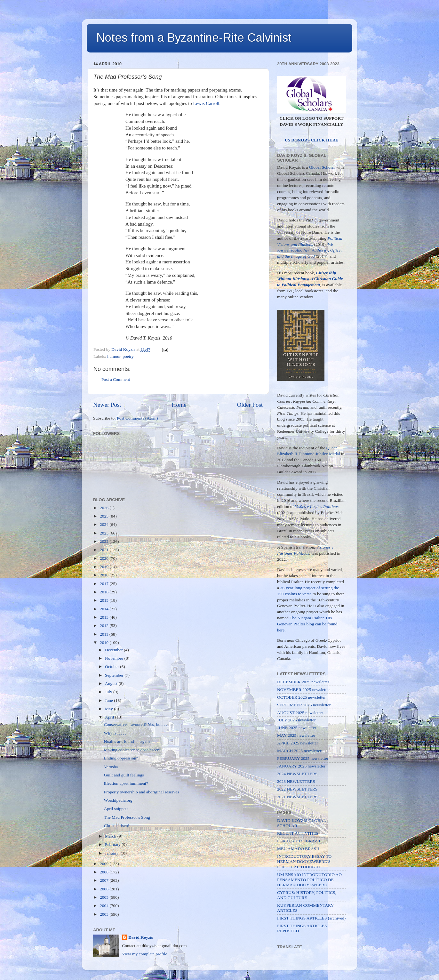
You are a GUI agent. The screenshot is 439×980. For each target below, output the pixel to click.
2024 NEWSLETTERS (297, 774)
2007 (105, 880)
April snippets (116, 809)
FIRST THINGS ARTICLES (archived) (311, 918)
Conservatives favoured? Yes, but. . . (136, 724)
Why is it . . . (115, 733)
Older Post (250, 405)
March (111, 836)
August (112, 683)
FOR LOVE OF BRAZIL (299, 841)
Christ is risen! (117, 826)
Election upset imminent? (126, 783)
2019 (105, 567)
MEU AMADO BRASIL (299, 849)
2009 (105, 864)
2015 (105, 600)
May (109, 709)
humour (114, 356)
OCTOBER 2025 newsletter (301, 697)
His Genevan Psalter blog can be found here (307, 624)
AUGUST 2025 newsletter (300, 713)
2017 (105, 584)
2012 (105, 626)
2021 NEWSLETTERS (297, 797)
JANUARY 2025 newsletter (301, 766)
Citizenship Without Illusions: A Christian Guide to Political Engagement (310, 279)
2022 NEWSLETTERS (297, 789)
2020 (105, 558)
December (114, 650)
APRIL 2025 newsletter (298, 743)
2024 (105, 524)
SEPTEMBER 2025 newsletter (304, 705)
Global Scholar (322, 167)
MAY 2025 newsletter (296, 735)
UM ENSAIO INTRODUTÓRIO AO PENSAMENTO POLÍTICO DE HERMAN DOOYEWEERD (309, 880)
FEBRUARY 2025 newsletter (303, 758)
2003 (105, 914)
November (115, 658)
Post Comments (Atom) (137, 418)
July (109, 692)
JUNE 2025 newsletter (297, 728)
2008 (105, 872)
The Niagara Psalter (307, 618)
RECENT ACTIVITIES (298, 833)
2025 (105, 516)
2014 (105, 609)
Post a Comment (116, 379)
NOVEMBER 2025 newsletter (303, 690)
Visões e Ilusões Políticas (317, 506)
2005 (105, 897)
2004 (105, 906)
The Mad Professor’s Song (127, 817)
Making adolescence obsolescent (132, 750)
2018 (105, 575)
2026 (105, 508)
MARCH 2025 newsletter (299, 751)
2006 (105, 889)
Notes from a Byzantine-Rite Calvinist (194, 38)
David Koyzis (141, 937)
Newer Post (107, 405)
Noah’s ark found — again (127, 741)
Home (179, 405)
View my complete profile (144, 954)
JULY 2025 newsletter (296, 720)
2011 (105, 634)
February (113, 844)
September (115, 675)
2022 (105, 541)
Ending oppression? (121, 758)
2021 (105, 550)
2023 (105, 533)
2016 (105, 592)
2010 (105, 643)
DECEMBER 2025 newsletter (303, 682)
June (109, 700)
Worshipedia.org (118, 800)
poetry (128, 356)
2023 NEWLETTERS (296, 781)
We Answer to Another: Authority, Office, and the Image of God (309, 250)
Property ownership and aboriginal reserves (142, 792)
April (110, 717)
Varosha (111, 767)
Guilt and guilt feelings (124, 775)
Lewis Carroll (206, 103)
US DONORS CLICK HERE (312, 140)
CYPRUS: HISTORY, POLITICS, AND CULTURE (307, 895)
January (112, 853)
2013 (105, 617)
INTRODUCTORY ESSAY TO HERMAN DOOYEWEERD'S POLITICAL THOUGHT (304, 861)
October (112, 667)
